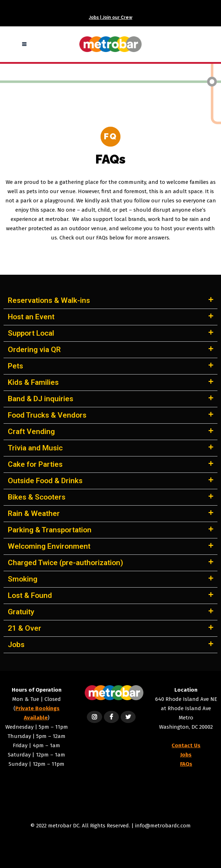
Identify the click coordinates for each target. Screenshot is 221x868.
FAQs (186, 764)
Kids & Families (33, 382)
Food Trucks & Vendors (47, 415)
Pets (15, 366)
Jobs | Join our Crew (111, 17)
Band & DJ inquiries (41, 399)
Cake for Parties (35, 464)
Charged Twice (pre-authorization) (65, 563)
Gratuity (21, 612)
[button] (111, 301)
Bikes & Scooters (37, 497)
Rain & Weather (34, 513)
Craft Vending (31, 432)
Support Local (31, 333)
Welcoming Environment (49, 546)
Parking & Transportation (50, 530)
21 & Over (25, 628)
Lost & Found (30, 595)
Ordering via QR (34, 350)
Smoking (23, 579)
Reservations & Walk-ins (49, 300)
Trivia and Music (35, 448)
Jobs (16, 645)
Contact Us (186, 745)
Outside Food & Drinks (45, 481)
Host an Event (31, 317)
